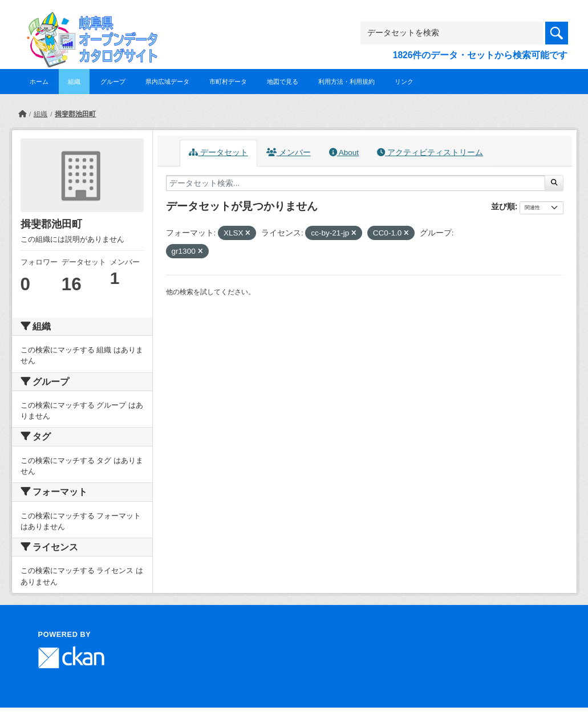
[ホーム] (22, 114)
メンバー (289, 153)
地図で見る (283, 82)
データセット (218, 153)
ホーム (39, 82)
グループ (113, 82)
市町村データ (228, 82)
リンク (404, 82)
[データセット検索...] (356, 183)
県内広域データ (167, 82)
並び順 (503, 206)
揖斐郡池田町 (75, 114)
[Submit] (554, 183)
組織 (74, 82)
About (344, 153)
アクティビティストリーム (430, 153)
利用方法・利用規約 (346, 82)
